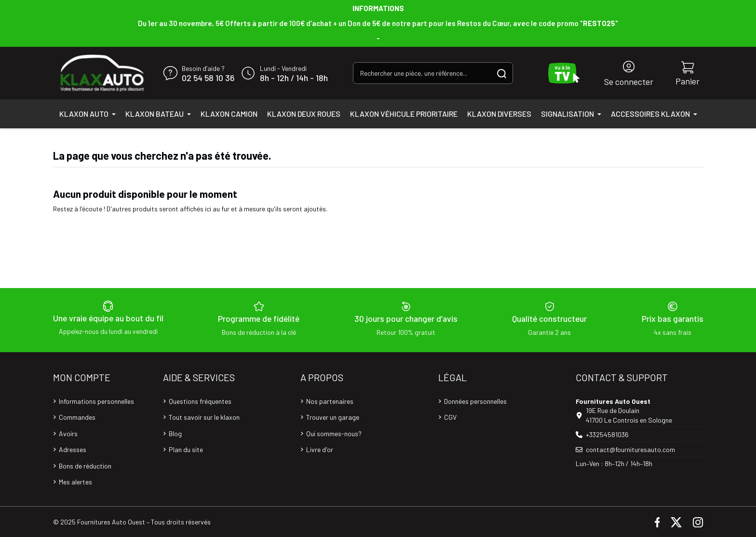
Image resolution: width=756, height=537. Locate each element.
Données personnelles (475, 401)
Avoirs (68, 434)
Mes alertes (75, 482)
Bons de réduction (85, 466)
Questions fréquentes (200, 401)
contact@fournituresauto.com (630, 449)
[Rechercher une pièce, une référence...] (502, 73)
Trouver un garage (333, 417)
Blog (175, 434)
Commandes (77, 417)
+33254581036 (607, 434)
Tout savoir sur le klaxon (204, 417)
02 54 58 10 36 (208, 78)
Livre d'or (320, 449)
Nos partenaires (330, 401)
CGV (450, 417)
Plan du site (186, 449)
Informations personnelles (96, 401)
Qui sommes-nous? (334, 434)
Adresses (73, 449)
